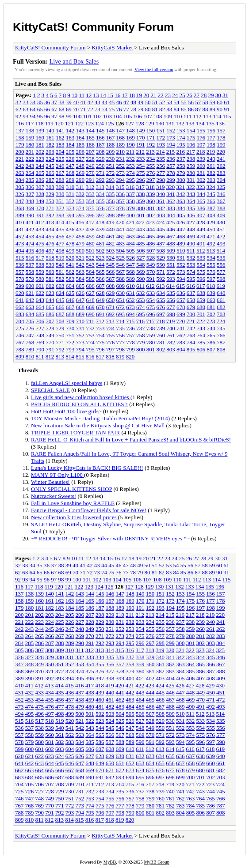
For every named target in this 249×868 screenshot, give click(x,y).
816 (90, 357)
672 (121, 307)
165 (90, 138)
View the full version (154, 70)
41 (83, 102)
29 (211, 95)
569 (141, 272)
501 (90, 251)
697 (161, 314)
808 (221, 349)
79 (140, 109)
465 (151, 236)
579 (30, 279)
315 (120, 187)
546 (121, 265)
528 (151, 258)
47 (126, 102)
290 (80, 180)
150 (151, 130)
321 (181, 187)
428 (201, 222)
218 (201, 152)
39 (69, 102)
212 (141, 152)
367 (221, 201)
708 (60, 321)
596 (201, 279)
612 (150, 286)
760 (161, 335)
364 (191, 201)
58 (205, 102)
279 (181, 173)
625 (70, 293)
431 (20, 229)
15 (110, 95)
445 (161, 229)
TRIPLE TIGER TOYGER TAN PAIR (75, 432)
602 (50, 286)
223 (40, 159)
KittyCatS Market (112, 47)
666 (60, 307)
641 (20, 300)
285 (30, 180)
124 (100, 123)
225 (60, 159)
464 (141, 236)
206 (80, 152)
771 (60, 342)
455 (50, 236)
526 (130, 258)
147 (121, 130)
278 (171, 173)
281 (201, 173)
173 (171, 138)
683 (20, 314)
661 (221, 300)
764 (201, 335)
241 (221, 159)
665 (50, 307)
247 (70, 166)
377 (111, 208)
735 (121, 328)
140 (50, 130)
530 (171, 258)
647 (80, 300)
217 (191, 152)
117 (29, 123)
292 (100, 180)
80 (148, 109)
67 (54, 109)
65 (40, 109)
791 (50, 349)
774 (90, 342)
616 (191, 286)
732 (90, 328)
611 (140, 286)
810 (30, 357)
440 (111, 229)
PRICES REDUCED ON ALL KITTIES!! (79, 404)
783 (181, 342)
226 (70, 159)
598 (221, 279)
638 (201, 293)
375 (90, 208)
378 (121, 208)
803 (171, 349)
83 (169, 109)
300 (181, 180)
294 (121, 180)
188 (111, 145)
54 (177, 102)
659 (201, 300)
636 (181, 293)
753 (90, 335)
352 (70, 201)
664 (40, 307)
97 (54, 116)
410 (20, 222)
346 (221, 194)
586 (100, 279)
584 (80, 279)
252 (121, 166)
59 (213, 102)
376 (100, 208)
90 (220, 109)
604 (70, 286)
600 (30, 286)
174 (181, 138)
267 (60, 173)
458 (80, 236)
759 (151, 335)
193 (161, 145)
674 (141, 307)
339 (151, 194)
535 (221, 258)
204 (60, 152)
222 (30, 159)
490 (191, 243)
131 (170, 123)
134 (200, 123)
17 (124, 95)
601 (40, 286)
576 (211, 272)
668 (80, 307)
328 (40, 194)
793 (70, 349)
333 (90, 194)
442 (130, 229)
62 (18, 109)
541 (70, 265)
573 (181, 272)
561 (60, 272)
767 (20, 342)
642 (30, 300)
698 (171, 314)
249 (90, 166)
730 (70, 328)
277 (161, 173)
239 (201, 159)
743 (201, 328)
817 (100, 357)
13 (96, 95)
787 (221, 342)
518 (50, 258)
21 (153, 95)
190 (130, 145)
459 (90, 236)
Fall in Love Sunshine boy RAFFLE (73, 503)
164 (80, 138)
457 (70, 236)
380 (141, 208)
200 (20, 152)
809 (20, 357)
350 (50, 201)
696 (151, 314)
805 (191, 349)
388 (221, 208)
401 (141, 215)
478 (70, 243)
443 (141, 229)
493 (221, 243)
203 (50, 152)
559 (40, 272)
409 (221, 215)
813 (60, 357)
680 (201, 307)
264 (30, 173)
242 (20, 166)
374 (80, 208)
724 (221, 321)
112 (197, 116)
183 (60, 145)
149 (141, 130)
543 (90, 265)
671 (111, 307)
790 (40, 349)
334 (100, 194)
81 (155, 109)
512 (201, 251)
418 (100, 222)
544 (100, 265)
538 (40, 265)
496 (40, 251)
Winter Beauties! (50, 482)
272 (111, 173)
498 (60, 251)
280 (191, 173)
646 (70, 300)
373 (70, 208)
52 (162, 102)
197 (201, 145)
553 (191, 265)
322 (191, 187)
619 (221, 286)
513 (211, 251)
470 (201, 236)
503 (111, 251)
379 (130, 208)
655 (161, 300)
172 (161, 138)
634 (161, 293)
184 (70, 145)
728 (50, 328)
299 (171, 180)
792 (60, 349)
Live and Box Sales (74, 61)
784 (191, 342)
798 (121, 349)
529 (161, 258)
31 (225, 95)
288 (60, 180)
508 (161, 251)
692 (111, 314)
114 (217, 116)
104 (118, 116)
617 (201, 286)
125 (110, 123)
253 (130, 166)
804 (181, 349)
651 (121, 300)
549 (151, 265)
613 (161, 286)
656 (171, 300)
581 (50, 279)
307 (40, 187)
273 (121, 173)
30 (218, 95)
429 (211, 222)
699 (181, 314)
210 (121, 152)
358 (130, 201)
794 (80, 349)
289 (70, 180)
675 (151, 307)
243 (30, 166)
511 (191, 251)
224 (50, 159)
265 (40, 173)
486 (151, 243)
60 (220, 102)
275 (141, 173)
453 (30, 236)
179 (20, 145)
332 (80, 194)
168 (121, 138)
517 (40, 258)
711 (90, 321)
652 (130, 300)
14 (103, 95)
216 (181, 152)
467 (171, 236)
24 (175, 95)
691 (100, 314)
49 (140, 102)
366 (211, 201)
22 (161, 95)
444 (151, 229)
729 (60, 328)
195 (181, 145)
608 (111, 286)
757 (130, 335)
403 (161, 215)
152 (171, 130)
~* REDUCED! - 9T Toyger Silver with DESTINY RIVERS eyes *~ (110, 538)
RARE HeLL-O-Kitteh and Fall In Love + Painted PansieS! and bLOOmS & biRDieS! (131, 440)
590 (141, 279)
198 (211, 145)
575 (201, 272)
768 (30, 342)
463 (130, 236)
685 (40, 314)
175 (191, 138)
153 (181, 130)
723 (211, 321)
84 (177, 109)
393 (60, 215)
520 (70, 258)
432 (30, 229)
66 (47, 109)
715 (130, 321)
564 (90, 272)
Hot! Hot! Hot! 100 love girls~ (66, 411)
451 (221, 229)
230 (111, 159)
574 (191, 272)
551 (171, 265)
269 (80, 173)
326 (20, 194)
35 (40, 102)
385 (191, 208)
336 (121, 194)
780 (151, 342)
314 (110, 187)
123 (89, 123)
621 (30, 293)
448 (191, 229)
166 (100, 138)
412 (40, 222)
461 (111, 236)
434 (50, 229)
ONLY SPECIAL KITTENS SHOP (71, 489)
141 (60, 130)
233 (141, 159)
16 (117, 95)
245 (50, 166)
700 (191, 314)
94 (33, 116)
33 (25, 102)
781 (161, 342)
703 (221, 314)
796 (100, 349)
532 (191, 258)
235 (161, 159)
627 (90, 293)
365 (201, 201)
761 (171, 335)
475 (40, 243)
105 (128, 116)
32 (18, 102)
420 (120, 222)
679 (191, 307)
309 (60, 187)
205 (70, 152)
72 (90, 109)
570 (151, 272)
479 (80, 243)
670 (100, 307)
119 (49, 123)
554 (201, 265)
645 (60, 300)
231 (121, 159)
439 (100, 229)
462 (121, 236)
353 (80, 201)
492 (211, 243)
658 (191, 300)
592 (161, 279)
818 (110, 357)
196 (191, 145)
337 (130, 194)
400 (130, 215)
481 (100, 243)
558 (30, 272)
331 (70, 194)
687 (60, 314)
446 (171, 229)
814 (70, 357)
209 (111, 152)
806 (201, 349)
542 (80, 265)
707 (50, 321)
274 (130, 173)
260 (201, 166)
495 (30, 251)
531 (181, 258)
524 (111, 258)
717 (150, 321)
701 (201, 314)
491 (201, 243)
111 (188, 116)
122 (80, 123)
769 (40, 342)
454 (40, 236)
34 (33, 102)
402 (151, 215)
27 (197, 95)
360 (151, 201)
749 (50, 335)
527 (141, 258)
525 (121, 258)
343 (191, 194)
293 (111, 180)
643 (40, 300)
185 (80, 145)
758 (141, 335)
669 (90, 307)
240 (211, 159)
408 (211, 215)
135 (210, 123)
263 (20, 173)
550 (161, 265)
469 (191, 236)
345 (211, 194)
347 (20, 201)
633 (151, 293)
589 (130, 279)
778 (130, 342)
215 (171, 152)
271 (100, 173)
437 (80, 229)
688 (70, 314)
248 (80, 166)
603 (60, 286)
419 (110, 222)
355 (100, 201)
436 (70, 229)
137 (20, 130)
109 (168, 116)
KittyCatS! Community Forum (93, 27)
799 (130, 349)
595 (191, 279)
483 (121, 243)
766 (221, 335)
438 (90, 229)
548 (141, 265)
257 (171, 166)
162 (60, 138)
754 (100, 335)
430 (221, 222)
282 (211, 173)
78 (133, 109)
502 (100, 251)
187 (100, 145)
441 (121, 229)
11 (82, 95)
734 (111, 328)
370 (40, 208)
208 (100, 152)
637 (191, 293)
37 (54, 102)
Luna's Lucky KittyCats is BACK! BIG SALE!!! (87, 468)
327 (30, 194)
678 (181, 307)
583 (70, 279)
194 (171, 145)
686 (50, 314)
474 (30, 243)
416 (80, 222)
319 (161, 187)
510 (181, 251)
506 (141, 251)
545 (111, 265)
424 (161, 222)
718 (161, 321)
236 (171, 159)
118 (40, 123)
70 (76, 109)
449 (201, 229)
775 (100, 342)
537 (30, 265)
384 (181, 208)
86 (191, 109)
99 (69, 116)
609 (121, 286)
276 (151, 173)
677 (171, 307)
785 (201, 342)
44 (105, 102)
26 (190, 95)
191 (141, 145)
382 (161, 208)
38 (62, 102)
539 (50, 265)
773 (80, 342)
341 (171, 194)
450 (211, 229)
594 (181, 279)
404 (171, 215)
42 (90, 102)
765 (211, 335)
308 (50, 187)
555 (211, 265)
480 (90, 243)
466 (161, 236)
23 (168, 95)
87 (198, 109)
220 (221, 152)
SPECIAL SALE (50, 390)
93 (25, 116)
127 (130, 123)
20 (146, 95)
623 (50, 293)
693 (121, 314)
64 (33, 109)
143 (80, 130)
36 (47, 102)
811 (40, 357)
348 (30, 201)
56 (191, 102)
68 (62, 109)
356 (111, 201)
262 (221, 166)
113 (207, 116)
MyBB (110, 862)
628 (100, 293)
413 (50, 222)
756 (121, 335)
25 (182, 95)
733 (100, 328)
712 (100, 321)
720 (181, 321)
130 (160, 123)
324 (211, 187)
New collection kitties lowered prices (75, 517)
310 (70, 187)
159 (30, 138)
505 (130, 251)
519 (60, 258)
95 (40, 116)
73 (98, 109)
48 (133, 102)
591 (151, 279)
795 (90, 349)
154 (191, 130)
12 (89, 95)
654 (151, 300)
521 (80, 258)
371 (50, 208)
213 (150, 152)
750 (60, 335)
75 (112, 109)
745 (221, 328)
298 (161, 180)
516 (30, 258)
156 (211, 130)
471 (211, 236)
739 (161, 328)
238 (191, 159)
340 (161, 194)
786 (211, 342)
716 (141, 321)
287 (50, 180)
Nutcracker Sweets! (54, 496)
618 (211, 286)
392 (50, 215)
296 (141, 180)
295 (130, 180)
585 (90, 279)
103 (107, 116)
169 (130, 138)
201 (30, 152)
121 (69, 123)
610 (130, 286)
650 (111, 300)
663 (30, 307)
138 (30, 130)
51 (155, 102)
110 (178, 116)
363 (181, 201)
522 (90, 258)
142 (70, 130)
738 (151, 328)
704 (20, 321)
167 (111, 138)
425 (171, 222)
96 (47, 116)
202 (40, 152)
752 (80, 335)
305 (20, 187)
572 (171, 272)
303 (211, 180)
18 (132, 95)
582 (60, 279)
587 (111, 279)
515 (20, 258)
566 (111, 272)
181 (40, 145)
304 (221, 180)
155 (201, 130)
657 (181, 300)
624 (60, 293)
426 (181, 222)
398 (111, 215)
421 (130, 222)
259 (191, 166)
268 (70, 173)
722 (201, 321)
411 (30, 222)
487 (161, 243)
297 (151, 180)
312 (90, 187)
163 (70, 138)
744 (211, 328)
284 (20, 180)
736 (130, 328)
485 (141, 243)
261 (211, 166)
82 (162, 109)
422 (141, 222)
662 (20, 307)
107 (148, 116)
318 (150, 187)
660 (211, 300)
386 (201, 208)
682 (221, 307)
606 (90, 286)
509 (171, 251)
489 (181, 243)
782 (171, 342)
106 (138, 116)
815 (80, 357)
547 (130, 265)
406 (191, 215)
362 (171, 201)
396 (90, 215)
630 (121, 293)
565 (100, 272)
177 (211, 138)
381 (151, 208)
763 (191, 335)
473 (20, 243)
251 (111, 166)
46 (119, 102)
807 (211, 349)
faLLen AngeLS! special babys (67, 383)
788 (20, 349)
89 (213, 109)
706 (40, 321)
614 (171, 286)
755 (111, 335)
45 (112, 102)
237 (181, 159)
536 (20, 265)
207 (90, 152)
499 (70, 251)
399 (121, 215)
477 (60, 243)
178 (221, 138)
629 (111, 293)
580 (40, 279)
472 (221, 236)
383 (171, 208)
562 (70, 272)
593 (171, 279)
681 (211, 307)
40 (76, 102)
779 (141, 342)
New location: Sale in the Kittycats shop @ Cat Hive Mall (98, 425)
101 (88, 116)
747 (30, 335)
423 (150, 222)
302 (201, 180)
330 (60, 194)
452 (20, 236)
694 (130, 314)
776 (111, 342)
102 (98, 116)
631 (130, 293)
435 (60, 229)
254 (141, 166)
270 (90, 173)
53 (169, 102)
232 (130, 159)
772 (70, 342)
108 (158, 116)
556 (221, 265)
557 (20, 272)
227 (80, 159)
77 (126, 109)
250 (100, 166)
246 (60, 166)
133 (190, 123)
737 (141, 328)
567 (121, 272)
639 (211, 293)
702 (211, 314)
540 (60, 265)
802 (161, 349)
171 (151, 138)
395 (80, 215)
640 (221, 293)
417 (90, 222)
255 (151, 166)
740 (171, 328)
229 (100, 159)
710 (80, 321)
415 (70, 222)
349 (40, 201)
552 (181, 265)
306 (30, 187)
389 (20, 215)
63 (25, 109)
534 (211, 258)
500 (80, 251)
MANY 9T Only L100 (57, 475)
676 (161, 307)
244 (40, 166)
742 (191, 328)
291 (90, 180)
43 (98, 102)
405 (181, 215)
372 (60, 208)
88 (205, 109)
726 (30, 328)
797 (111, 349)
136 (220, 123)
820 (130, 357)
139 (40, 130)
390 (30, 215)
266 (50, 173)
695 (141, 314)
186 (90, 145)
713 (110, 321)
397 (100, 215)
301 (191, 180)
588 (121, 279)
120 (59, 123)
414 (60, 222)
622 (40, 293)
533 (201, 258)
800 (141, 349)
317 (141, 187)
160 (40, 138)
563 (80, 272)
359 (141, 201)
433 (40, 229)
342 (181, 194)
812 (50, 357)
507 (151, 251)
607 (100, 286)
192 (151, 145)
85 (184, 109)
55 (184, 102)
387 (211, 208)
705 (30, 321)
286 (40, 180)
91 (227, 109)
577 (221, 272)
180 (30, 145)
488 (171, 243)
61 (227, 102)
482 (111, 243)
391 (40, 215)
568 (130, 272)
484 (130, 243)
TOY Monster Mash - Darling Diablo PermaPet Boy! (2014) (100, 418)
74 (105, 109)
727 (40, 328)
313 (100, 187)
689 (80, 314)
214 (161, 152)
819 (120, 357)
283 (221, 173)
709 (70, 321)
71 (83, 109)
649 (100, 300)
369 (30, 208)
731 (80, 328)
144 (90, 130)
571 (161, 272)
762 (181, 335)
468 (181, 236)
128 (140, 123)
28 (204, 95)
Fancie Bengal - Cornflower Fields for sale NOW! (89, 510)
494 (20, 251)
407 (201, 215)
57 (198, 102)
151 (161, 130)
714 (120, 321)
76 (119, 109)
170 (141, 138)
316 (130, 187)
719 (171, 321)
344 (201, 194)
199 (221, 145)
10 (75, 95)
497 (50, 251)
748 (40, 335)
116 (20, 123)
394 (70, 215)
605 (80, 286)
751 (70, 335)
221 (20, 159)
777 (121, 342)
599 (20, 286)
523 (100, 258)
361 (161, 201)
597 (211, 279)
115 (227, 116)
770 (50, 342)
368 (20, 208)
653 (141, 300)
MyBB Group (156, 862)
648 (90, 300)
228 (90, 159)
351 (60, 201)
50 (148, 102)
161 (50, 138)
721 (191, 321)
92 (18, 116)
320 (171, 187)
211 (130, 152)
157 (221, 130)
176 (201, 138)
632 (141, 293)
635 (171, 293)
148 (130, 130)
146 (111, 130)
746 (20, 335)
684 (30, 314)
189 (121, 145)
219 (211, 152)
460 (100, 236)
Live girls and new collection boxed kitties (81, 397)
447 (181, 229)
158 (20, 138)
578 (20, 279)
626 (80, 293)
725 (20, 328)
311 (80, 187)
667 (70, 307)
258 (181, 166)
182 (50, 145)
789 (30, 349)
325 (221, 187)
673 (130, 307)
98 (62, 116)
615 (181, 286)
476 (50, 243)
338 (141, 194)
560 (50, 272)
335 (111, 194)
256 (161, 166)
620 (20, 293)
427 (191, 222)
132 (180, 123)
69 (69, 109)
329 (50, 194)
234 (151, 159)
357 (121, 201)
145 (100, 130)
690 (90, 314)
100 (77, 116)
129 (150, 123)
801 (151, 349)
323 (201, 187)
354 (90, 201)
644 (50, 300)
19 (139, 95)
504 (121, 251)
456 (60, 236)
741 (181, 328)
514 (221, 251)
